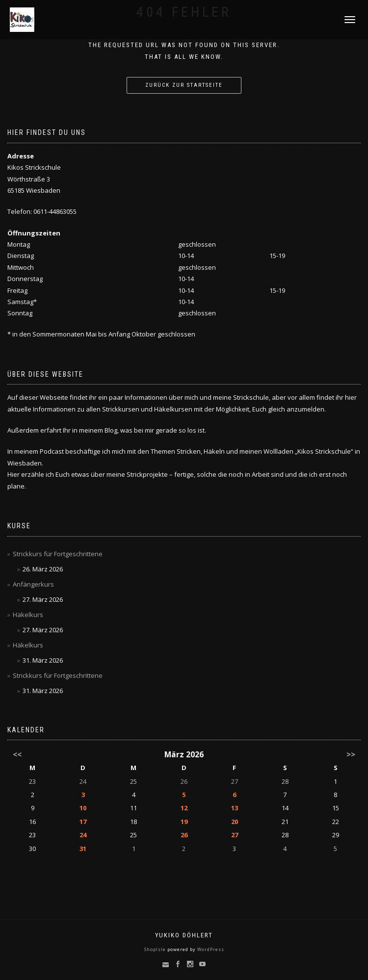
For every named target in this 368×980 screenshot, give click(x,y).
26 (184, 781)
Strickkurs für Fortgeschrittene (58, 554)
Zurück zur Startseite (184, 85)
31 (83, 849)
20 (235, 822)
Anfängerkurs (33, 584)
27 (235, 781)
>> (351, 754)
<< (17, 754)
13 (235, 808)
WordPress (210, 949)
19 (184, 822)
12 (184, 808)
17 (83, 822)
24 (83, 781)
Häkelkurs (28, 615)
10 (83, 808)
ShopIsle (156, 949)
